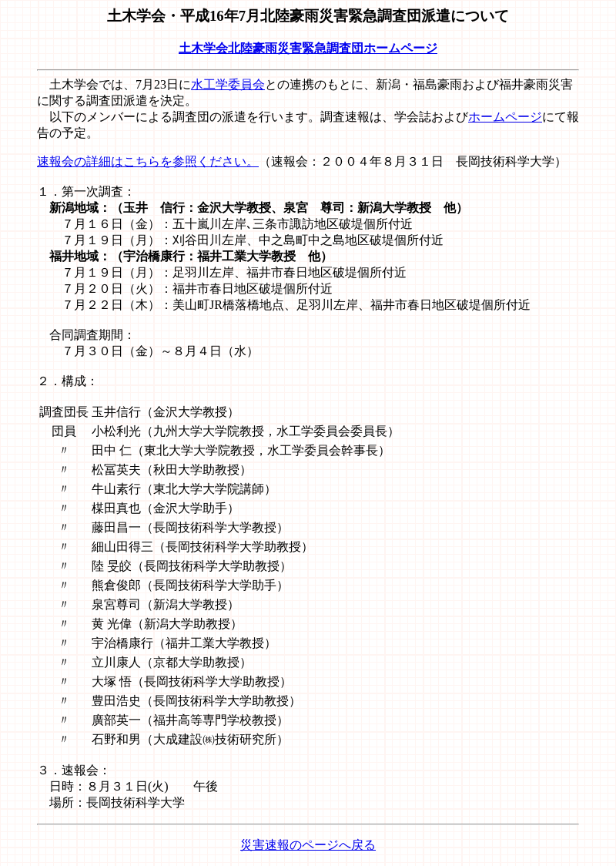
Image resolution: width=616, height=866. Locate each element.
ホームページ (505, 117)
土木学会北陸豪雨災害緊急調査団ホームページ (308, 48)
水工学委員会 (228, 84)
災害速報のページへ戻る (308, 845)
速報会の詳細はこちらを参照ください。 (148, 161)
